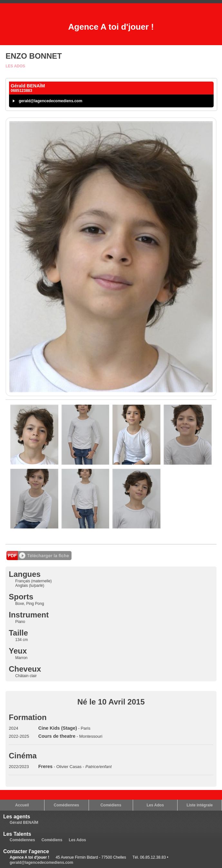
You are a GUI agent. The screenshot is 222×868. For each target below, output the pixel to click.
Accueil (22, 805)
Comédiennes (67, 805)
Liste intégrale (200, 805)
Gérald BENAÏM (24, 823)
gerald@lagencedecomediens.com (50, 101)
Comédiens (111, 805)
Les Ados (15, 66)
